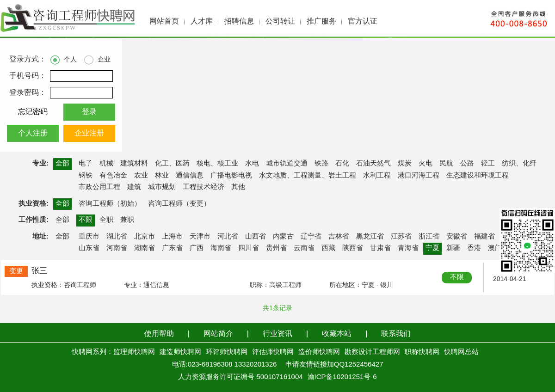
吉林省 (339, 237)
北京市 (145, 237)
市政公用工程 (99, 187)
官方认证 (363, 21)
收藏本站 (337, 334)
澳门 (495, 248)
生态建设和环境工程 (478, 176)
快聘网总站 (461, 352)
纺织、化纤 (519, 164)
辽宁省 (311, 237)
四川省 (249, 248)
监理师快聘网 (134, 352)
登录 (89, 112)
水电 (252, 164)
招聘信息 (239, 21)
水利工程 (377, 176)
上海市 (172, 237)
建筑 (134, 187)
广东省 (172, 248)
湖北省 (117, 237)
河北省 (228, 237)
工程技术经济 (203, 187)
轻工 (488, 164)
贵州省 (276, 248)
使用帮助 (159, 334)
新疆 (453, 248)
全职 (106, 220)
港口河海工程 (419, 176)
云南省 (304, 248)
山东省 (89, 248)
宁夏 (432, 248)
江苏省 (401, 237)
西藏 (328, 248)
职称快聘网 (422, 352)
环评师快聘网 (227, 352)
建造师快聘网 (180, 352)
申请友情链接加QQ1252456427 (334, 365)
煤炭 (405, 164)
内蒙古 (283, 237)
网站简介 (218, 334)
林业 (162, 176)
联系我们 (396, 334)
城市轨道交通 (287, 164)
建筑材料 (134, 164)
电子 (86, 164)
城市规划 (162, 187)
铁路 (321, 164)
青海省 (408, 248)
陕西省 (353, 248)
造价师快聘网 (319, 352)
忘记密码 (33, 112)
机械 (106, 164)
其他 (238, 187)
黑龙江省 (370, 237)
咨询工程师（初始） (110, 204)
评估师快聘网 (273, 352)
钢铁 (86, 176)
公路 (467, 164)
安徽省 (457, 237)
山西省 (256, 237)
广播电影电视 (231, 176)
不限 (86, 220)
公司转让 (280, 21)
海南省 (221, 248)
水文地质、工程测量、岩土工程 (308, 176)
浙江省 (429, 237)
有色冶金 (113, 176)
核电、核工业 (217, 164)
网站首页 (164, 21)
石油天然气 (373, 164)
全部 (62, 164)
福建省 (484, 237)
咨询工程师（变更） (179, 204)
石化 (342, 164)
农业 (141, 176)
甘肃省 (380, 248)
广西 (197, 248)
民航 (446, 164)
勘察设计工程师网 (372, 352)
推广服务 (321, 21)
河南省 (117, 248)
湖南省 (145, 248)
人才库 (202, 21)
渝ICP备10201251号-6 (342, 377)
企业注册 (89, 133)
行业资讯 (277, 334)
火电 (425, 164)
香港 (474, 248)
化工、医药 (172, 164)
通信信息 (190, 176)
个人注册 (33, 133)
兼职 (127, 220)
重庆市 (89, 237)
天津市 (200, 237)
